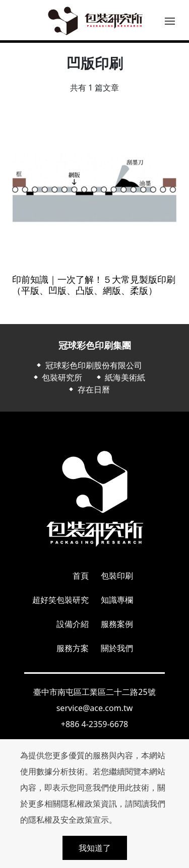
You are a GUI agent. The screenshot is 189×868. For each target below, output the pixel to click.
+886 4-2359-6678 (94, 724)
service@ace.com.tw (95, 708)
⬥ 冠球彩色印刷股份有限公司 (88, 365)
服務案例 (117, 624)
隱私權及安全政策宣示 (69, 820)
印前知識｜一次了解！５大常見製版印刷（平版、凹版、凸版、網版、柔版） (94, 285)
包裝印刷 (117, 576)
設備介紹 (73, 624)
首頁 (81, 576)
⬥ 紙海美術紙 (120, 377)
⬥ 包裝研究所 (57, 377)
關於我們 (117, 648)
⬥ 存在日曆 (88, 389)
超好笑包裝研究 (60, 600)
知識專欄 (117, 600)
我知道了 (95, 848)
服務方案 (73, 648)
